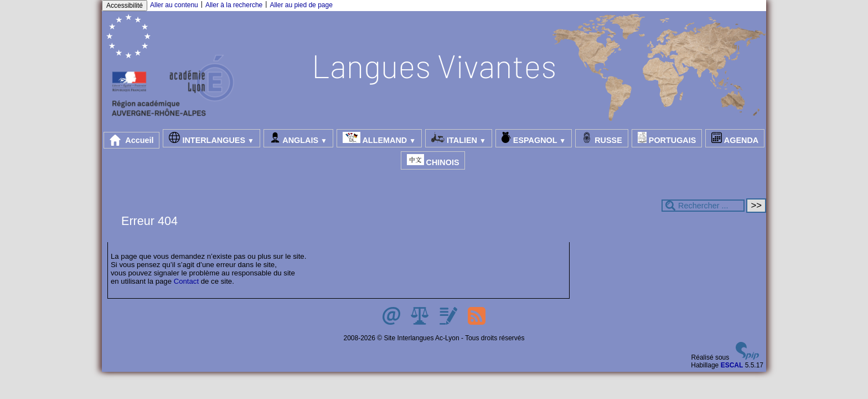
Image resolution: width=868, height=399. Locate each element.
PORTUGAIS (667, 138)
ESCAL (732, 365)
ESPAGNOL (534, 138)
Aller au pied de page (301, 5)
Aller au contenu (174, 5)
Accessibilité (125, 6)
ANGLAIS (298, 138)
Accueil (132, 140)
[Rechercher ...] (703, 206)
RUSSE (602, 138)
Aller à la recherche (234, 5)
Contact (186, 281)
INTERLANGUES (211, 138)
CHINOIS (433, 160)
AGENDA (735, 138)
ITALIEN (459, 138)
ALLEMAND (379, 138)
